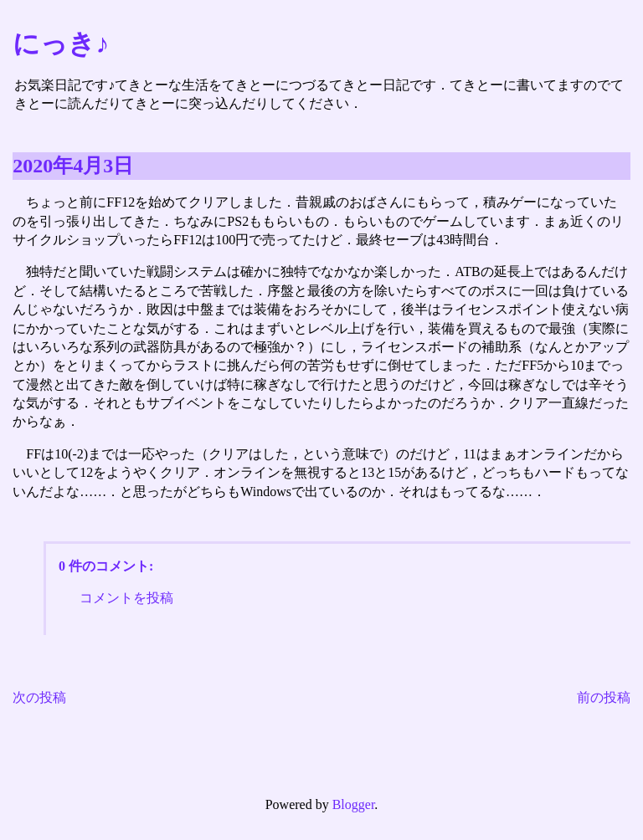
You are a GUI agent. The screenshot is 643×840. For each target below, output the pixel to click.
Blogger (354, 804)
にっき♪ (61, 44)
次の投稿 (39, 697)
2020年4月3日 (73, 166)
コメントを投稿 (126, 598)
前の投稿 (604, 697)
